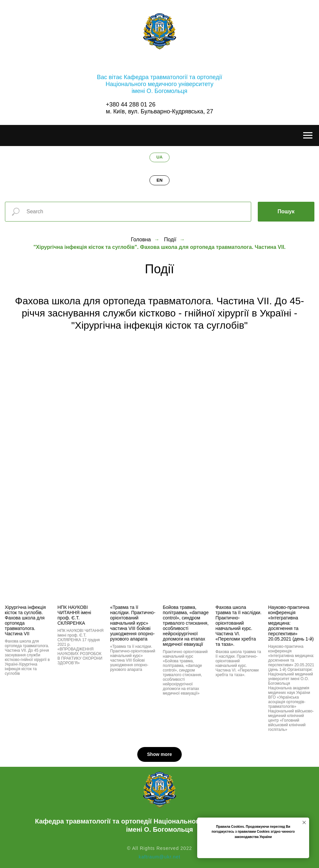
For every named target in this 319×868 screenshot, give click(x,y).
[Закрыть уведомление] (304, 823)
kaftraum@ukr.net (159, 857)
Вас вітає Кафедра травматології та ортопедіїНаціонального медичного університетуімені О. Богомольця (159, 84)
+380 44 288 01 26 (131, 105)
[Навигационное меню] (308, 135)
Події (170, 239)
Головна (141, 239)
